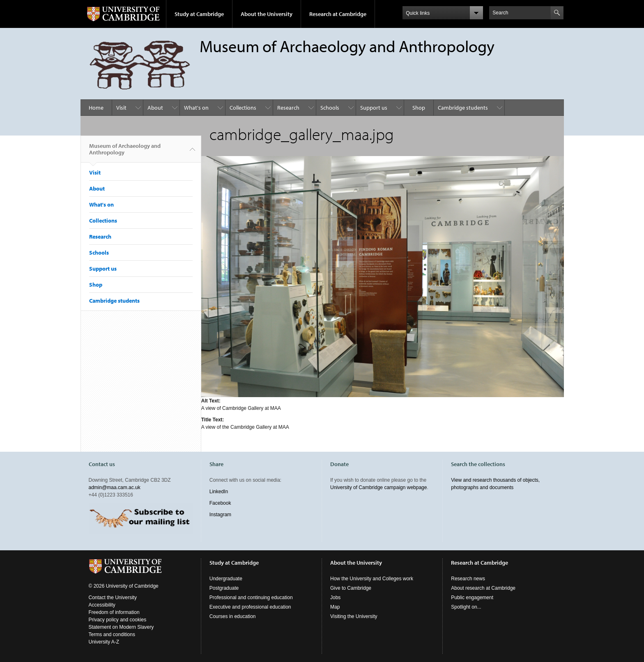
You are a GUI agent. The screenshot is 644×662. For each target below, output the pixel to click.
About (155, 108)
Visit (121, 108)
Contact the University (113, 598)
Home (96, 108)
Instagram (220, 515)
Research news (468, 579)
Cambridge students (463, 108)
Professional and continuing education (251, 598)
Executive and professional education (250, 607)
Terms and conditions (112, 634)
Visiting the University (354, 616)
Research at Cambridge (338, 14)
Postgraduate (224, 588)
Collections (243, 108)
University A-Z (104, 642)
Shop (419, 108)
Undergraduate (226, 579)
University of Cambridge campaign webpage (378, 487)
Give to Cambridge (351, 588)
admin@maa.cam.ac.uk (115, 487)
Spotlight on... (466, 607)
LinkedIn (219, 492)
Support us (374, 108)
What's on (196, 108)
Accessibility (102, 605)
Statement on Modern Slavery (121, 627)
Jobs (335, 598)
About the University (267, 14)
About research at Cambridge (483, 588)
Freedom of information (114, 612)
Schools (330, 108)
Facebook (220, 503)
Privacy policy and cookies (118, 620)
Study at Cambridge (199, 14)
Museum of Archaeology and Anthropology (125, 152)
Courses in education (233, 616)
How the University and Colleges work (372, 579)
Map (335, 607)
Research (288, 108)
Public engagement (472, 598)
